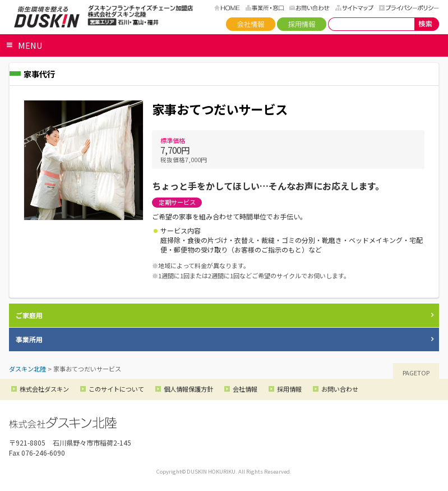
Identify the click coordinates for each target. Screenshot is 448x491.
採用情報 (302, 24)
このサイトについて (116, 389)
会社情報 (251, 24)
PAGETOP (416, 373)
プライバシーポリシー (409, 8)
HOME (227, 8)
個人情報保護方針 (188, 389)
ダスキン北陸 (47, 17)
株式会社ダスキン (44, 389)
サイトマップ (354, 8)
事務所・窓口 (265, 8)
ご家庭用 (29, 315)
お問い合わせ (310, 8)
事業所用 (29, 339)
